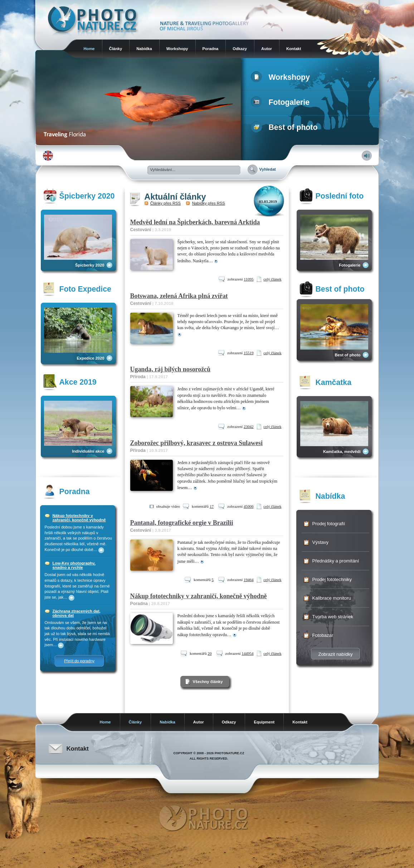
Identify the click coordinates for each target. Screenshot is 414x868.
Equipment (264, 722)
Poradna (211, 49)
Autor (267, 49)
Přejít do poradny (79, 661)
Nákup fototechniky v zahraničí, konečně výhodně (79, 518)
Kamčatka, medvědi (342, 452)
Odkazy (240, 49)
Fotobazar (323, 635)
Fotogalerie (282, 102)
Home (89, 49)
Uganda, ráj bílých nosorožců (171, 369)
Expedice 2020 (90, 358)
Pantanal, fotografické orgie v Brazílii (182, 523)
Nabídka (144, 49)
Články (116, 49)
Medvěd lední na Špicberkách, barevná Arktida (195, 222)
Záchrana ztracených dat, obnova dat (77, 613)
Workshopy (177, 49)
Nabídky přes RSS (209, 203)
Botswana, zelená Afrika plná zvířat (179, 296)
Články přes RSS (165, 203)
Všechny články (208, 682)
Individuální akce (88, 451)
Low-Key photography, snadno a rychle (74, 565)
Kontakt (294, 49)
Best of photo (286, 127)
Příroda (138, 377)
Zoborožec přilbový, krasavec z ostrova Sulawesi (196, 443)
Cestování (141, 230)
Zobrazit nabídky (335, 654)
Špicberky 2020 (90, 265)
